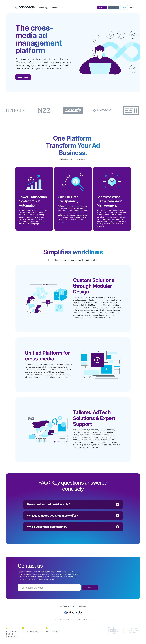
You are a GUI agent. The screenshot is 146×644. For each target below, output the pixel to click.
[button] (132, 8)
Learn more (23, 77)
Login (124, 8)
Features (54, 8)
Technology (44, 8)
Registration (113, 7)
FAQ (62, 8)
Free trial (102, 7)
